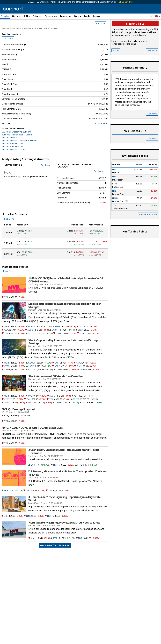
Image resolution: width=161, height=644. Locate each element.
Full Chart (100, 37)
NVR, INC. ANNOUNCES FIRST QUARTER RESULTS (32, 441)
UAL (81, 340)
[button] (158, 16)
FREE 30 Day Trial (125, 2)
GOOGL (32, 340)
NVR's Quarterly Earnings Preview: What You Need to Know (64, 536)
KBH (6, 504)
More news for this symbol (55, 559)
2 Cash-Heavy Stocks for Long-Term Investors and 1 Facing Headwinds (64, 465)
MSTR (7, 340)
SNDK (54, 344)
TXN (28, 413)
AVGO (30, 344)
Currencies (51, 16)
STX (84, 417)
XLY (32, 552)
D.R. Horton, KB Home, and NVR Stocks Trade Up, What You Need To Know (68, 487)
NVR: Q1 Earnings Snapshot (18, 423)
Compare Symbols (148, 228)
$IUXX (31, 347)
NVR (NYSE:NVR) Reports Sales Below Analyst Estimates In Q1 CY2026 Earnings (66, 294)
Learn (96, 16)
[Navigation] (30, 28)
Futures (37, 16)
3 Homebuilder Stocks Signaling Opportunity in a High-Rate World (64, 512)
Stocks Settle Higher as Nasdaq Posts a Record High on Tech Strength (65, 319)
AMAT (57, 340)
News (78, 16)
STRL (80, 479)
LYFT (33, 479)
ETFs (27, 16)
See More (8, 52)
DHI (28, 504)
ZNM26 (31, 417)
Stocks (5, 16)
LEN (28, 530)
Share (116, 64)
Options (17, 16)
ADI (56, 380)
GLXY (80, 344)
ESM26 (58, 417)
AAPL (6, 344)
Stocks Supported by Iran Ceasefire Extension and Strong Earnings (63, 356)
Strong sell (135, 38)
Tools (87, 16)
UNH (82, 347)
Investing (66, 16)
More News (9, 285)
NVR (6, 311)
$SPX (55, 552)
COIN (58, 347)
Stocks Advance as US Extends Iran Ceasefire (55, 390)
